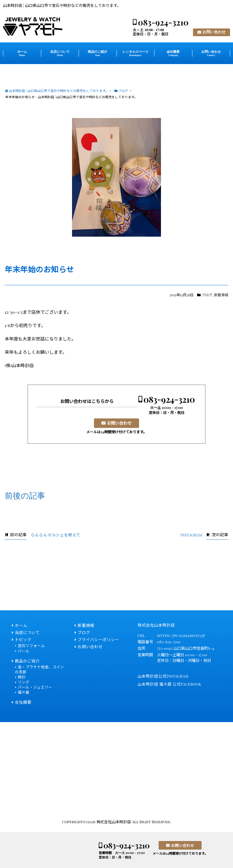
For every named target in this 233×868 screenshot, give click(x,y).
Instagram (191, 535)
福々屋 (24, 692)
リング (24, 682)
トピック (23, 639)
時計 (22, 677)
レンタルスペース (135, 53)
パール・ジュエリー (35, 687)
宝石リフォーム (31, 645)
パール (24, 651)
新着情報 (221, 295)
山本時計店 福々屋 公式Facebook (169, 684)
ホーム (22, 53)
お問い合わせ (214, 32)
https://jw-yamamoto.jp (181, 635)
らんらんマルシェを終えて (56, 535)
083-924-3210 (163, 22)
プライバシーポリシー (98, 639)
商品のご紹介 (98, 53)
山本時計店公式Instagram (163, 676)
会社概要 (173, 53)
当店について (60, 53)
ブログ (207, 295)
